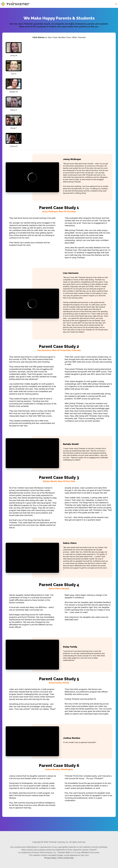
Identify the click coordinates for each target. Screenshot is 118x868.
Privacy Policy (50, 858)
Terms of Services (66, 858)
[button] (116, 4)
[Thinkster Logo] (17, 4)
